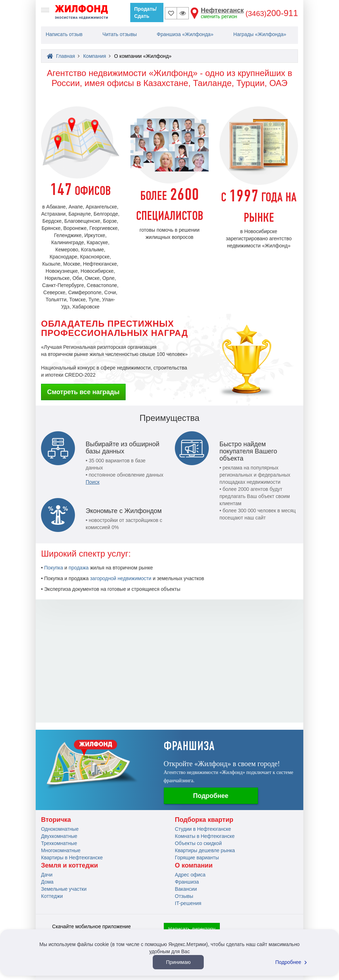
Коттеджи (52, 896)
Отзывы (184, 896)
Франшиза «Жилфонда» (185, 34)
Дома (47, 882)
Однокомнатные (60, 829)
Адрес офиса (190, 875)
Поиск (93, 482)
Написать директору (192, 929)
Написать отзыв (64, 34)
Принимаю (178, 962)
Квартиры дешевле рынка (205, 850)
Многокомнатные (61, 850)
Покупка (54, 568)
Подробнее (211, 796)
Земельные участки (64, 889)
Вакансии (186, 889)
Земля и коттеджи (70, 865)
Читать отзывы (120, 34)
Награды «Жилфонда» (260, 34)
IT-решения (188, 903)
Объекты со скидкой (198, 843)
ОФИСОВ (80, 192)
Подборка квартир (204, 820)
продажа (79, 568)
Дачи (47, 875)
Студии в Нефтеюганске (203, 829)
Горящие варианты (197, 858)
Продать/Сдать (145, 12)
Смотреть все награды (83, 392)
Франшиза (187, 882)
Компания (95, 56)
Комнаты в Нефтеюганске (205, 836)
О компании (194, 865)
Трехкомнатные (59, 843)
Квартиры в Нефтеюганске (72, 858)
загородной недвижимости (121, 578)
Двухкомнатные (59, 836)
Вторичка (56, 820)
